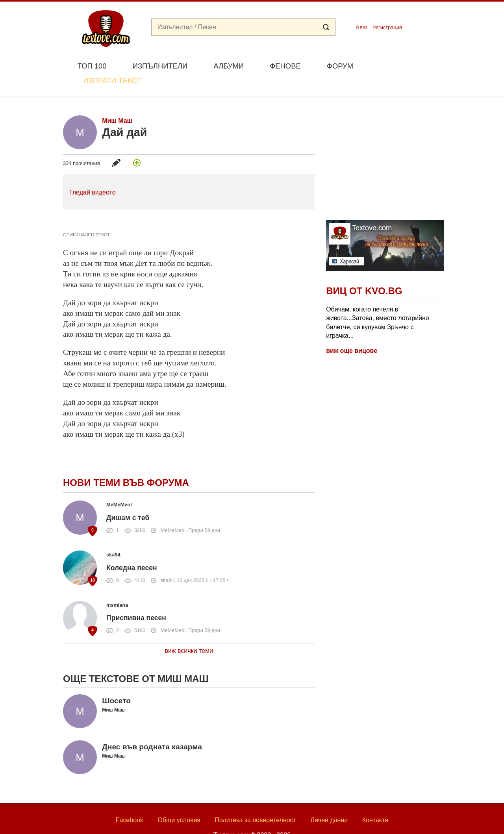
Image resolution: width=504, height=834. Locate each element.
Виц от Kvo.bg (364, 273)
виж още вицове (352, 333)
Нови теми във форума (126, 464)
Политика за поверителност (255, 802)
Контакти (375, 802)
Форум (340, 66)
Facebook (130, 802)
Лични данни (329, 802)
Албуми (229, 66)
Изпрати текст (403, 65)
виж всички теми (189, 632)
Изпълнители (160, 66)
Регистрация (387, 27)
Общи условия (179, 802)
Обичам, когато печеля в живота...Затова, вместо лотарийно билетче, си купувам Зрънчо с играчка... (378, 304)
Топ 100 (92, 66)
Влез (362, 27)
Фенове (285, 66)
